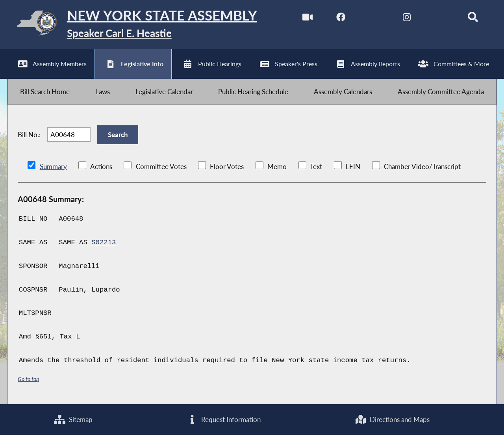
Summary (53, 166)
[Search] (473, 19)
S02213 (104, 243)
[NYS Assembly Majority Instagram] (407, 19)
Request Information (224, 419)
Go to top (28, 379)
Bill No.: (29, 135)
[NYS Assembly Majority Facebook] (341, 19)
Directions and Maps (392, 419)
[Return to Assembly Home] (132, 25)
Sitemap (73, 419)
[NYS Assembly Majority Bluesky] (440, 19)
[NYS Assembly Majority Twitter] (374, 19)
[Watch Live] (308, 19)
